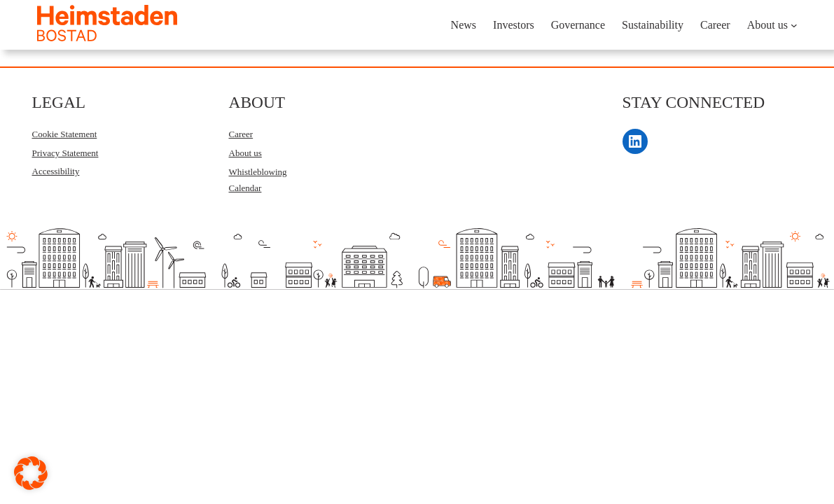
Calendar (245, 188)
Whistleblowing (258, 172)
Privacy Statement (65, 153)
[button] (31, 473)
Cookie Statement (65, 134)
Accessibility (56, 171)
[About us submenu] (794, 25)
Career (241, 134)
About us (245, 153)
